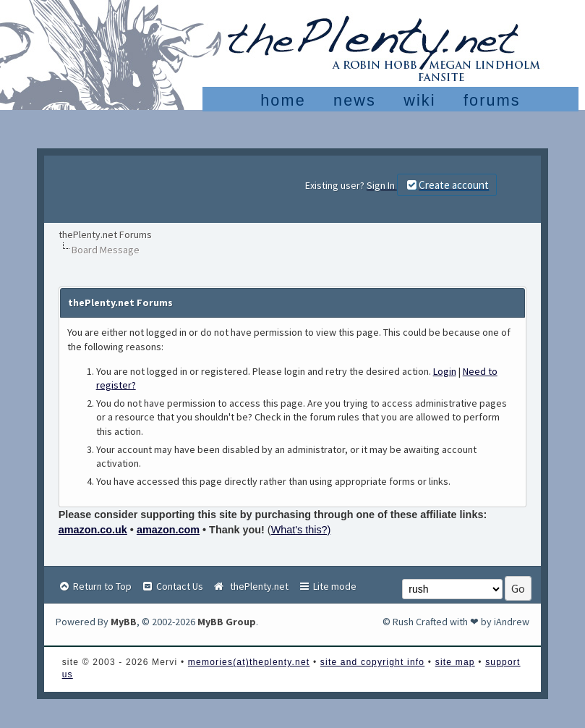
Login (445, 371)
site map (455, 662)
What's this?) (301, 530)
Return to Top (95, 586)
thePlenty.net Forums (105, 234)
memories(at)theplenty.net (249, 662)
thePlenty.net (251, 586)
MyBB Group (227, 622)
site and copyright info (372, 662)
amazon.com (168, 530)
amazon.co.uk (93, 530)
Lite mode (327, 586)
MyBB (124, 622)
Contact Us (172, 586)
